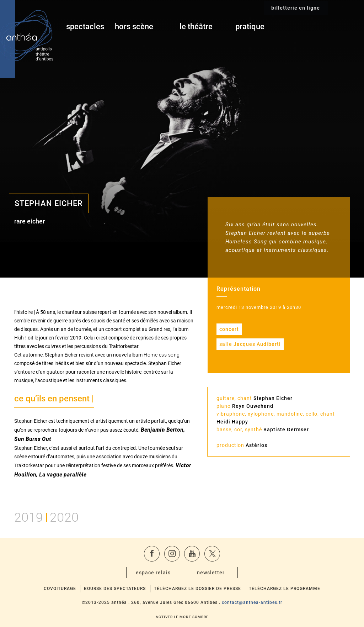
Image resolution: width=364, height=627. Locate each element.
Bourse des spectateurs (115, 589)
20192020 (47, 516)
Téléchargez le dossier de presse (197, 589)
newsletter (211, 573)
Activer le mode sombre (182, 617)
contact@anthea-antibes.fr (252, 602)
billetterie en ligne (331, 27)
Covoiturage (60, 589)
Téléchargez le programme (285, 589)
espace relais (153, 573)
